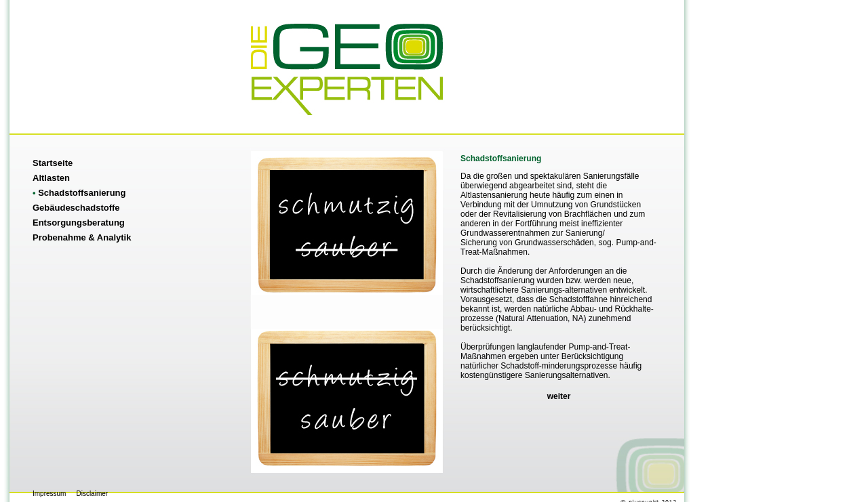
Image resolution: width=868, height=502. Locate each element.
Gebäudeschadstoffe (76, 208)
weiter (559, 396)
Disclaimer (92, 494)
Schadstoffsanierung (79, 193)
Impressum (49, 494)
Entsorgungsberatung (79, 223)
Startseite (53, 163)
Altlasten (51, 178)
